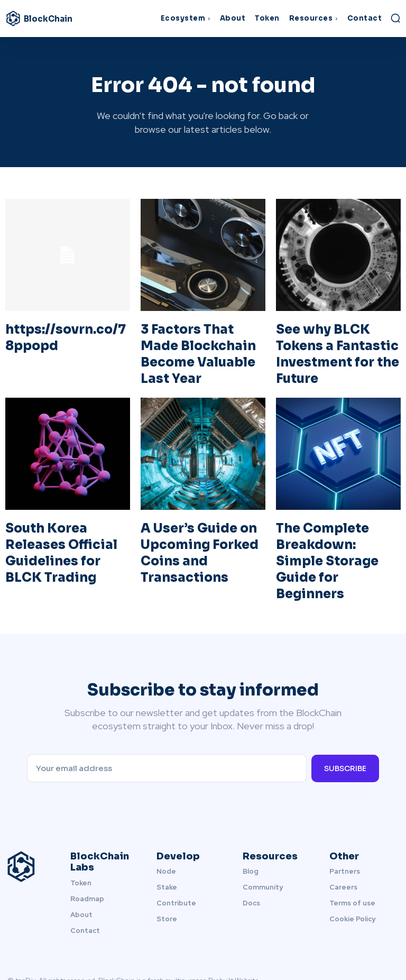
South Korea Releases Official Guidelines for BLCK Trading (67, 529)
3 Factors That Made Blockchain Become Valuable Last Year (197, 340)
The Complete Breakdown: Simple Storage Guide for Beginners (330, 536)
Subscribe (345, 729)
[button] (395, 18)
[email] (167, 729)
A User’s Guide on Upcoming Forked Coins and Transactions (190, 536)
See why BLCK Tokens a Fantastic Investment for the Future (336, 347)
